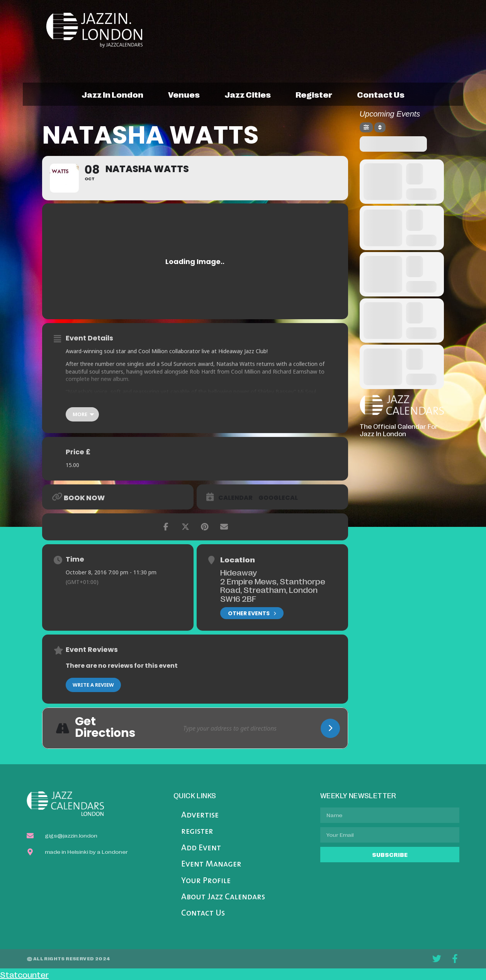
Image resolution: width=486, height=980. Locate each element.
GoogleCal (278, 498)
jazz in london (112, 94)
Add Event (201, 848)
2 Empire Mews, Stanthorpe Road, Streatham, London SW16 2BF (273, 590)
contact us (381, 94)
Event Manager (211, 864)
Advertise (200, 815)
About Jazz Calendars (223, 897)
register (314, 94)
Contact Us (203, 913)
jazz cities (248, 94)
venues (184, 94)
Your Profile (206, 881)
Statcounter (24, 974)
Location (238, 559)
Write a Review (93, 685)
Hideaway (239, 572)
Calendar (235, 498)
